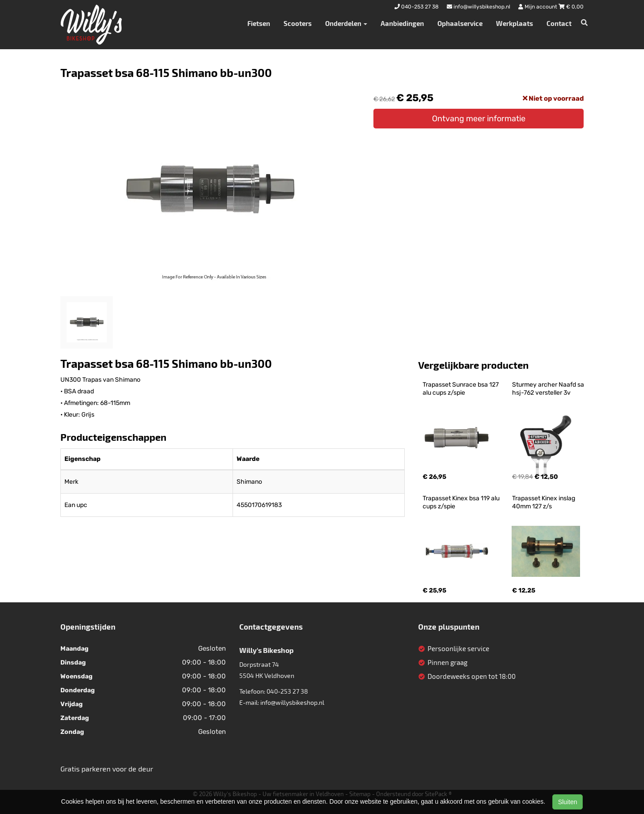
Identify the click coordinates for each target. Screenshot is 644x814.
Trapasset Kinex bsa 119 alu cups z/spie (462, 502)
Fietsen (259, 23)
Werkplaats (515, 23)
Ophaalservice (460, 23)
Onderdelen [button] (346, 23)
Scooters (298, 23)
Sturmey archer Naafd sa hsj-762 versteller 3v (549, 389)
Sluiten (568, 802)
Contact (559, 23)
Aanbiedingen (402, 23)
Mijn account (538, 7)
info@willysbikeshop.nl (292, 702)
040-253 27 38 (287, 691)
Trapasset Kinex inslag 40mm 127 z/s (544, 502)
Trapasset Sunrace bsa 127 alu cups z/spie (461, 389)
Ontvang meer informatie (479, 119)
